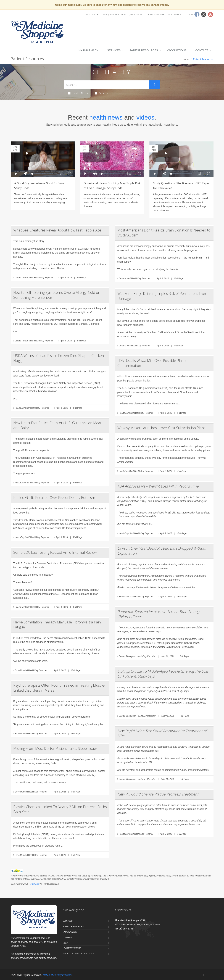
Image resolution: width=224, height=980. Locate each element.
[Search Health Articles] (107, 85)
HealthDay (34, 884)
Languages (92, 15)
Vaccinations (177, 50)
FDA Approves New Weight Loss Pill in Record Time (158, 486)
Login (189, 15)
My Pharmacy (88, 50)
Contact (202, 50)
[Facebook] (203, 975)
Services (114, 50)
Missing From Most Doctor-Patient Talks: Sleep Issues (55, 748)
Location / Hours (155, 15)
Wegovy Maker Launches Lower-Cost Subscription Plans (161, 428)
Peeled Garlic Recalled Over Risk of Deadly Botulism (54, 498)
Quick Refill (135, 15)
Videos (101, 93)
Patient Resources (144, 50)
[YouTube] (212, 975)
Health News (78, 93)
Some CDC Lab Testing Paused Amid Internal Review (55, 552)
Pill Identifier (118, 15)
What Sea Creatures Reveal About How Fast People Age (57, 230)
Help (104, 15)
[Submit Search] (155, 85)
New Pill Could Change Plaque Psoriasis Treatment (158, 794)
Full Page (82, 278)
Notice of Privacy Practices (78, 954)
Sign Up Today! (175, 15)
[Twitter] (207, 975)
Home (186, 59)
